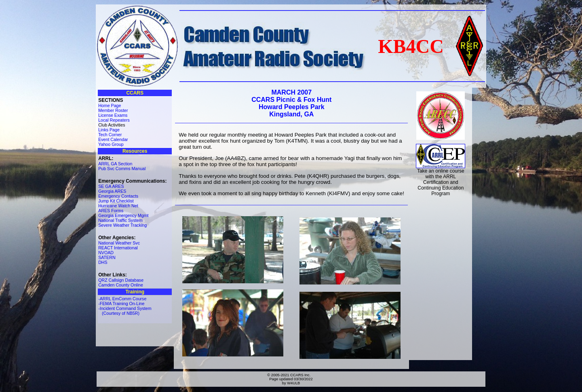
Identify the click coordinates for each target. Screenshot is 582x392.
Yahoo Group (111, 144)
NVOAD (106, 253)
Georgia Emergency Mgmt (123, 215)
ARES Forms (111, 211)
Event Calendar (113, 139)
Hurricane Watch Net (118, 206)
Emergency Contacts (118, 196)
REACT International (118, 248)
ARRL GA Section (115, 164)
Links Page (109, 130)
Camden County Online (121, 285)
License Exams (113, 115)
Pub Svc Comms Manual (122, 169)
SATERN (107, 257)
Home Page (110, 105)
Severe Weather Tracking (122, 225)
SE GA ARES (111, 186)
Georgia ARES (112, 191)
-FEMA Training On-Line (121, 303)
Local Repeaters (114, 120)
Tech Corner (110, 135)
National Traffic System (120, 220)
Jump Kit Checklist (116, 201)
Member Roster (113, 110)
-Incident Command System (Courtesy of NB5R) (125, 311)
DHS (103, 262)
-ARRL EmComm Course (122, 299)
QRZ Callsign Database (121, 280)
